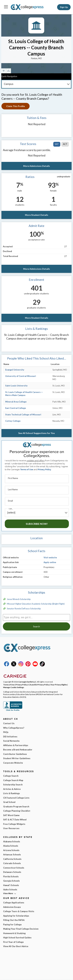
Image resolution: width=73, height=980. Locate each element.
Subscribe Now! (37, 524)
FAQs (6, 732)
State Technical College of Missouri (23, 415)
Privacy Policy (44, 469)
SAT (57, 144)
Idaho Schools (10, 890)
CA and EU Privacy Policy (39, 685)
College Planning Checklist (17, 811)
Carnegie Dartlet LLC (27, 682)
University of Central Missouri (21, 376)
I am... (11, 509)
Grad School (9, 802)
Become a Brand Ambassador (18, 750)
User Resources (11, 828)
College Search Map (13, 780)
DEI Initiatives (10, 737)
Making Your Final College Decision (21, 929)
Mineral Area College (16, 402)
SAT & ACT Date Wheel (15, 820)
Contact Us (9, 723)
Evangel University (15, 370)
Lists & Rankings (12, 793)
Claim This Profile (16, 106)
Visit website (50, 558)
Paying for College (12, 925)
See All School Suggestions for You (36, 433)
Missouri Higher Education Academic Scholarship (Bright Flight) (36, 604)
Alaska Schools (11, 846)
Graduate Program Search (16, 807)
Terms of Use (27, 469)
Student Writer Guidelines (17, 758)
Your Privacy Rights (59, 685)
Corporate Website (13, 763)
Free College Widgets (14, 824)
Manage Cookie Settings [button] (14, 687)
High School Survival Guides (17, 938)
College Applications (14, 903)
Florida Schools (11, 876)
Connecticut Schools (14, 868)
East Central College (16, 408)
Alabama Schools (12, 841)
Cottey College (13, 421)
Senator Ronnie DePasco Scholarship (24, 609)
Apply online (50, 562)
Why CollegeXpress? (14, 728)
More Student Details (37, 215)
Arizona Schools (11, 850)
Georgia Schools (11, 881)
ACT (65, 144)
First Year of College (13, 942)
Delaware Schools (12, 872)
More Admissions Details (37, 166)
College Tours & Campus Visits (19, 911)
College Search (11, 776)
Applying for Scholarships (16, 916)
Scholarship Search (13, 785)
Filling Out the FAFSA (14, 920)
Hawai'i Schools (11, 885)
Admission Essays (12, 907)
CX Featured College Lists (16, 798)
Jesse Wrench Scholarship (19, 599)
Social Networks (11, 741)
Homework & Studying (14, 933)
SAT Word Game (11, 815)
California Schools (12, 859)
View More (8, 893)
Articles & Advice (12, 789)
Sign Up (64, 7)
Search (36, 626)
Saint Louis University (16, 386)
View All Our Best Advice (16, 946)
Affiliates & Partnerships (16, 745)
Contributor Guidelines (15, 754)
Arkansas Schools (12, 855)
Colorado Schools (12, 863)
